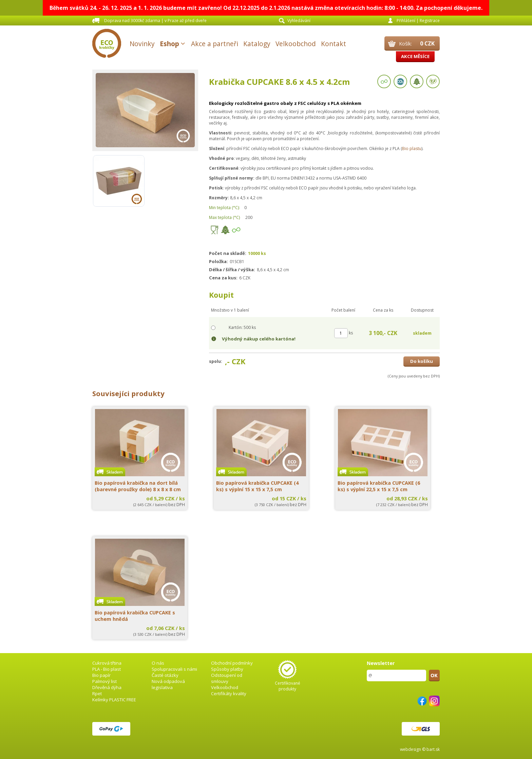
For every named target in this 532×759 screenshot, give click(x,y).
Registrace (430, 21)
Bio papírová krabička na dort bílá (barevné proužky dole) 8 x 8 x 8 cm (138, 486)
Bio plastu (412, 149)
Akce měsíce (415, 56)
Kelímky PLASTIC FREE (114, 700)
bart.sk (433, 749)
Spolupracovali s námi (174, 669)
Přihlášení (406, 21)
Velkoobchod (296, 44)
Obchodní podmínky (232, 663)
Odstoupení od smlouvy (227, 678)
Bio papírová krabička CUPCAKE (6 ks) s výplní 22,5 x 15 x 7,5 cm (379, 486)
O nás (158, 663)
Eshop (169, 44)
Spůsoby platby (227, 669)
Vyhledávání (299, 21)
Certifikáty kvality (229, 693)
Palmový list (104, 681)
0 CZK (427, 43)
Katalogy (257, 44)
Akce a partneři (215, 44)
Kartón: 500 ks (242, 327)
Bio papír (101, 675)
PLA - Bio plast (107, 669)
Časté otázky (165, 675)
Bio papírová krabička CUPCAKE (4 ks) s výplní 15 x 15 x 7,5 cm (257, 486)
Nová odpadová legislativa (168, 684)
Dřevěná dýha (107, 687)
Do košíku (422, 361)
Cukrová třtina (107, 663)
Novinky (142, 44)
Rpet (97, 693)
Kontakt (334, 44)
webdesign (411, 749)
